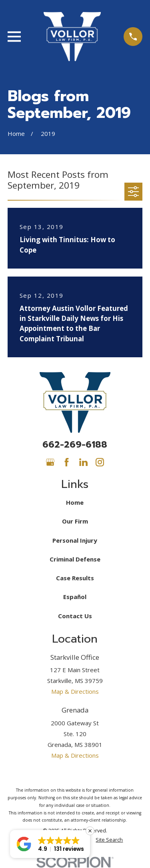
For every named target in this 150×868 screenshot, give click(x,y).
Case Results (75, 578)
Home (75, 502)
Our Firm (75, 521)
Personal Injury (75, 540)
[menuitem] (109, 840)
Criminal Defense (75, 559)
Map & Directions (75, 691)
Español (75, 597)
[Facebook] (67, 462)
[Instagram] (100, 462)
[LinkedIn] (83, 462)
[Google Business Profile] (50, 462)
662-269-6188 (75, 444)
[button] (50, 844)
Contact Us (75, 616)
